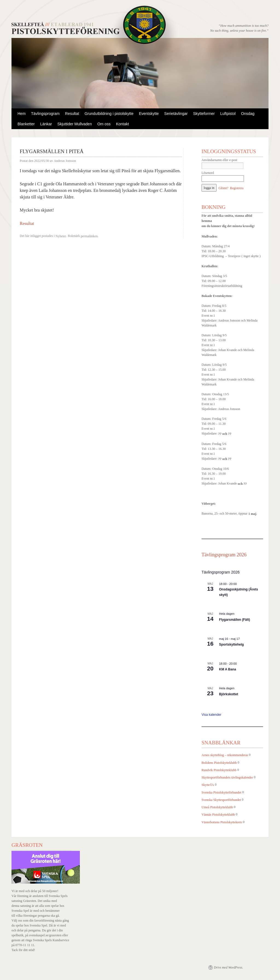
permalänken (89, 236)
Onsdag (248, 114)
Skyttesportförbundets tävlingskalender (227, 777)
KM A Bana (227, 669)
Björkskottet (229, 694)
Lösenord (208, 173)
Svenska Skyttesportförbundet (221, 800)
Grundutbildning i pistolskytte (109, 114)
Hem (22, 114)
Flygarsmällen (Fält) (234, 620)
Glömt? (223, 188)
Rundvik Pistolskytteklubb (219, 770)
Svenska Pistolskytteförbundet (221, 792)
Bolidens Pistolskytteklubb (219, 763)
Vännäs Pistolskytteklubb (218, 815)
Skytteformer (204, 114)
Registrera (237, 188)
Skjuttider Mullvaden (75, 124)
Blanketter (26, 124)
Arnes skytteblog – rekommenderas (225, 755)
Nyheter (61, 236)
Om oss (104, 124)
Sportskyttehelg (231, 645)
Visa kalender (212, 715)
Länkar (46, 124)
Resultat (72, 114)
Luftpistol (228, 114)
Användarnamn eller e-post (219, 160)
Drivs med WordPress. (228, 967)
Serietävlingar (176, 114)
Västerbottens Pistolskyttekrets (222, 822)
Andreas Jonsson (65, 161)
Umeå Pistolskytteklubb (217, 807)
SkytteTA (208, 785)
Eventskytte (149, 114)
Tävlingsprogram (45, 114)
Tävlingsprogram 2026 (224, 555)
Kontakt (122, 124)
